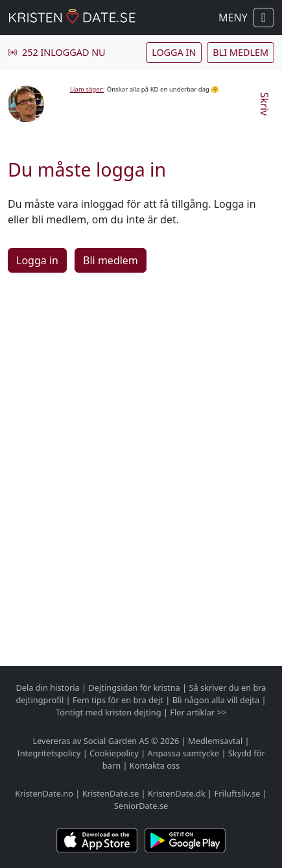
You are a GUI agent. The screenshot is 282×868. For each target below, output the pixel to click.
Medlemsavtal (215, 741)
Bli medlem (241, 52)
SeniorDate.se (141, 806)
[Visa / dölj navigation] (264, 18)
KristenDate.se (111, 793)
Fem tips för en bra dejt (118, 700)
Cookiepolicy (114, 753)
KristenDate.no (44, 793)
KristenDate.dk (177, 793)
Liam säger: (87, 89)
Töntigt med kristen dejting (109, 712)
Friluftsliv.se (238, 793)
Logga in (174, 52)
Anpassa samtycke (184, 753)
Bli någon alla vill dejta (216, 700)
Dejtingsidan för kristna (134, 688)
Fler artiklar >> (198, 712)
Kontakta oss (155, 765)
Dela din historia (47, 688)
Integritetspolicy (49, 753)
